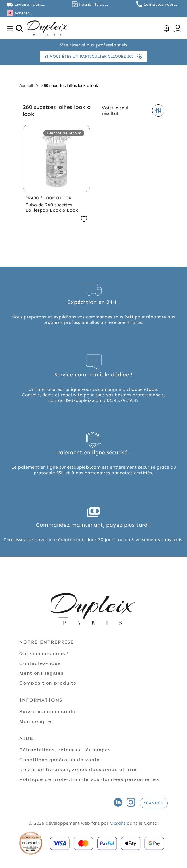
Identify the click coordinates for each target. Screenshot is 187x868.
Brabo (33, 198)
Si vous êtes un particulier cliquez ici (93, 57)
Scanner (154, 803)
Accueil (26, 85)
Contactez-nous (40, 663)
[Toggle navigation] (10, 28)
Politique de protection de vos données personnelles (89, 779)
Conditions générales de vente (60, 759)
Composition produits (48, 683)
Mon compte (35, 721)
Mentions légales (42, 673)
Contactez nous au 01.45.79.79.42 (160, 4)
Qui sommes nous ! (44, 653)
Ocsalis (118, 823)
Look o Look (57, 198)
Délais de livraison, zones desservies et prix (78, 769)
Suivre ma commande (47, 711)
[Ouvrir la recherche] (19, 28)
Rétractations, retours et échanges (65, 750)
